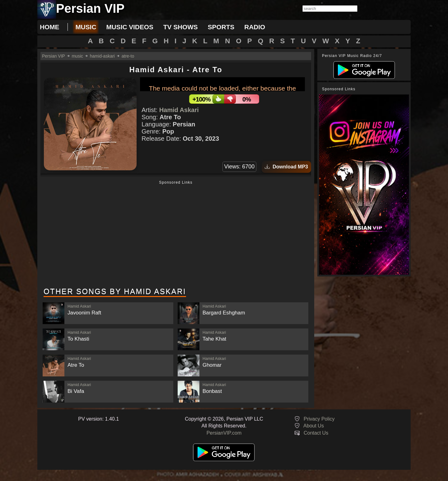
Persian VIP (54, 56)
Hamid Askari (179, 110)
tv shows (181, 27)
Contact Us (316, 433)
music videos (130, 27)
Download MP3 (286, 167)
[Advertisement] (176, 234)
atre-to (128, 56)
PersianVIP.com (224, 433)
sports (221, 27)
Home (49, 27)
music (86, 27)
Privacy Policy (319, 419)
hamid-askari (102, 56)
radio (255, 27)
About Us (314, 426)
